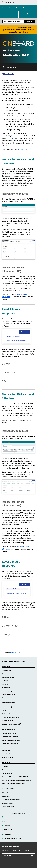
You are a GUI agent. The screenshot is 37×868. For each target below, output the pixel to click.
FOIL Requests (7, 688)
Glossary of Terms (8, 698)
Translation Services (12, 847)
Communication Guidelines (11, 744)
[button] (9, 14)
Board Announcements (9, 733)
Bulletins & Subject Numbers (11, 740)
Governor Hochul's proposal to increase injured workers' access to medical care (18, 30)
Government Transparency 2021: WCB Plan (17, 777)
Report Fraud (7, 707)
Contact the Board (8, 677)
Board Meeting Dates (9, 694)
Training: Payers (8, 74)
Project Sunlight (7, 773)
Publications (6, 750)
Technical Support (8, 721)
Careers (4, 674)
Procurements (6, 770)
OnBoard (11, 138)
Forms (4, 710)
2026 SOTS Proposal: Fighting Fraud (14, 784)
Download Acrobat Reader (11, 724)
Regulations (6, 684)
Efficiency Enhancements (10, 737)
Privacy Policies (7, 793)
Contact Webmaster (8, 807)
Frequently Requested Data (11, 691)
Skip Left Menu (0, 63)
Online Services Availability (11, 717)
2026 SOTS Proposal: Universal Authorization (17, 780)
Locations (5, 681)
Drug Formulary (23, 149)
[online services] (14, 21)
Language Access (8, 803)
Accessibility (6, 796)
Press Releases (7, 747)
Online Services (7, 714)
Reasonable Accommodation (11, 800)
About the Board (7, 670)
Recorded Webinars (8, 757)
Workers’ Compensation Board (13, 8)
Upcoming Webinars (8, 754)
